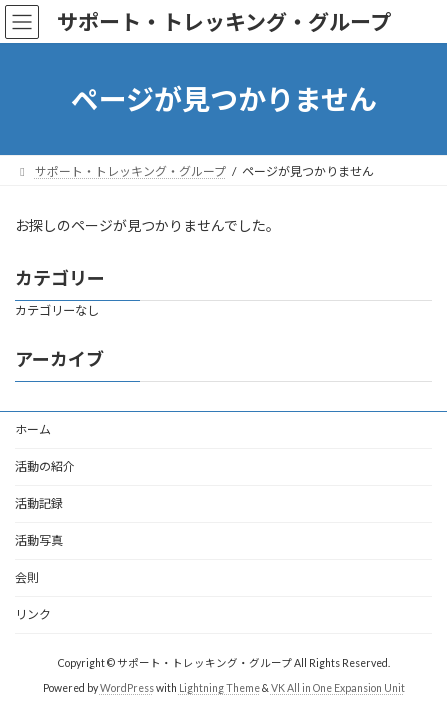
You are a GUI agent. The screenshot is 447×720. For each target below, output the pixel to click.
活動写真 (39, 540)
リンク (33, 614)
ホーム (33, 429)
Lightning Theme (219, 687)
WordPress (127, 687)
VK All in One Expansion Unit (338, 687)
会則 (27, 577)
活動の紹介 (45, 466)
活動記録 (39, 503)
